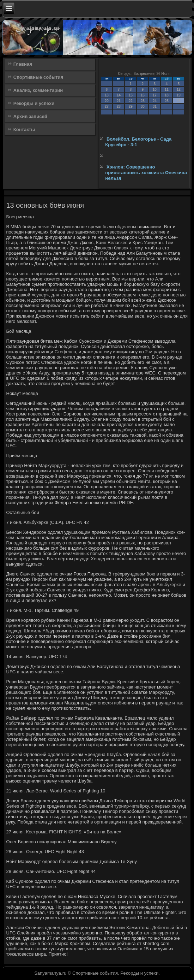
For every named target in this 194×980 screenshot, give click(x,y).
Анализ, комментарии (38, 90)
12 (179, 90)
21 (119, 101)
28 (119, 107)
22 (131, 101)
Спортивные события (38, 77)
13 (107, 95)
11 (167, 90)
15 (131, 95)
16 (143, 95)
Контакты (24, 129)
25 (167, 101)
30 (143, 107)
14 (119, 95)
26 (179, 101)
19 (179, 95)
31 (155, 107)
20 (107, 101)
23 (143, 101)
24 (155, 101)
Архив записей (30, 116)
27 (107, 107)
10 (155, 90)
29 (131, 107)
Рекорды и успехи (34, 103)
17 (155, 95)
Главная (23, 64)
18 (167, 95)
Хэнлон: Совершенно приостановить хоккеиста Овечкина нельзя (146, 173)
